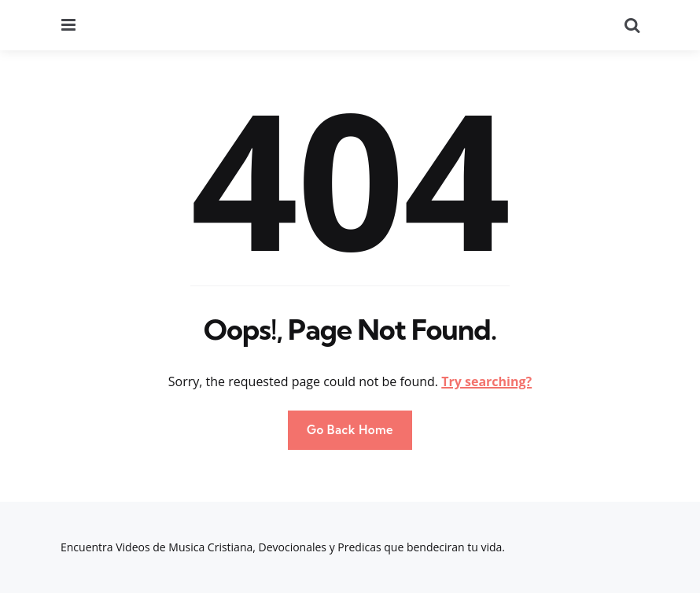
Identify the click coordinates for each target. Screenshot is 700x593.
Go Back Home (350, 430)
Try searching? (486, 381)
